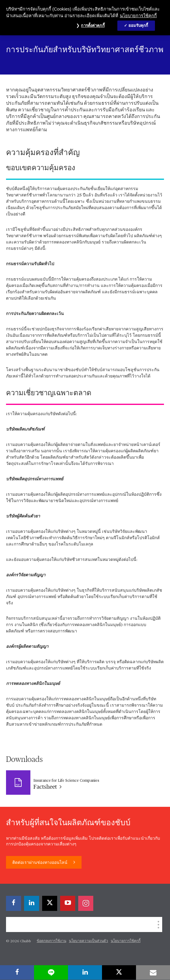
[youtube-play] (68, 903)
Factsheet (48, 787)
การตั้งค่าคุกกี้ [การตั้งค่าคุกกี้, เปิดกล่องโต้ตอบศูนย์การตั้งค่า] (93, 25)
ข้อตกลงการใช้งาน (51, 941)
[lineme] (51, 972)
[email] (153, 972)
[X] (50, 903)
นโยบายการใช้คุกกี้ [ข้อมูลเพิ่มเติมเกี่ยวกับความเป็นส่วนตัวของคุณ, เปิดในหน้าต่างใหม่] (138, 16)
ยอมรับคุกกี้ (138, 25)
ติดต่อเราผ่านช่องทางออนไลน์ (40, 863)
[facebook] (14, 903)
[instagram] (86, 903)
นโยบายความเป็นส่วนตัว (88, 941)
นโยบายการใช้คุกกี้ (126, 941)
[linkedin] (32, 903)
